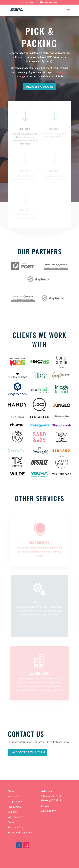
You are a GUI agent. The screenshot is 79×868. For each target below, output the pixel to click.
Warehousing (15, 817)
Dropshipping (39, 542)
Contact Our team (30, 752)
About (11, 791)
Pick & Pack (14, 807)
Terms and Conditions (20, 833)
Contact (12, 822)
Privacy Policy (15, 828)
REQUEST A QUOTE (39, 87)
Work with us (15, 796)
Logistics (13, 812)
